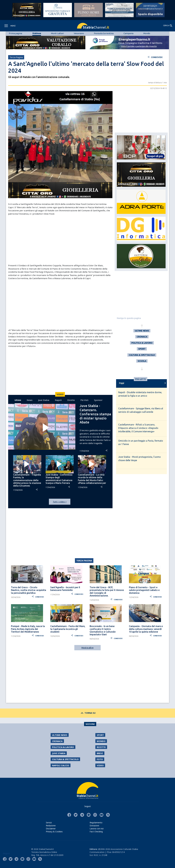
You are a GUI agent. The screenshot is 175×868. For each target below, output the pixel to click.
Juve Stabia (44, 400)
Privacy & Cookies (54, 832)
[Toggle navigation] (10, 26)
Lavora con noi (97, 829)
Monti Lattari (57, 33)
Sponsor (98, 400)
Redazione (51, 826)
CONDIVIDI (155, 57)
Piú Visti (84, 400)
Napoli (58, 400)
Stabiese (37, 33)
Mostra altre (87, 648)
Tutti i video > (60, 502)
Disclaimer (51, 829)
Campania (128, 33)
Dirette (71, 400)
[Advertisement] (60, 240)
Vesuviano (79, 33)
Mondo (147, 33)
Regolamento (96, 823)
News (30, 400)
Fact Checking (96, 832)
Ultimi (18, 400)
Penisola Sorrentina (104, 33)
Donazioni (94, 826)
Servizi (49, 823)
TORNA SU (88, 713)
